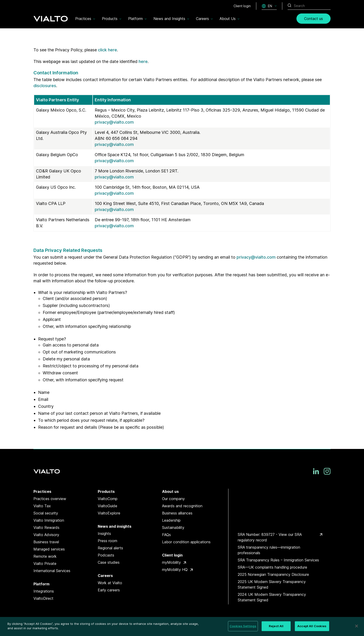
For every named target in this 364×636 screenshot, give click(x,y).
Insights (104, 534)
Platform (41, 584)
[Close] (357, 626)
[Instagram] (327, 471)
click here (107, 50)
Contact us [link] (314, 19)
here (143, 61)
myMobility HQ (175, 570)
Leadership (171, 520)
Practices (42, 491)
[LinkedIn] (316, 471)
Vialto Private (45, 564)
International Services (52, 571)
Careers (105, 576)
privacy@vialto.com (114, 122)
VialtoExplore (109, 513)
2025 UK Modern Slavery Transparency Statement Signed (272, 584)
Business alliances (177, 513)
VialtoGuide (107, 506)
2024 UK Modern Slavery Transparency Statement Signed (272, 597)
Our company (173, 499)
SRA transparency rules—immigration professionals (269, 550)
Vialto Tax (42, 506)
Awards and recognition (182, 506)
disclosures (45, 86)
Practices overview (50, 499)
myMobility (171, 562)
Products (106, 491)
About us (170, 491)
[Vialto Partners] (51, 19)
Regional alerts (110, 548)
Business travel (46, 542)
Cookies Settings (243, 626)
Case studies (109, 562)
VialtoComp (108, 499)
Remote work (45, 556)
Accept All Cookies (312, 626)
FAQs (166, 535)
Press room (107, 541)
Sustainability (173, 527)
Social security (46, 513)
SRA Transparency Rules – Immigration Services (278, 560)
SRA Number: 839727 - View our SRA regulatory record (270, 537)
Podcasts (106, 555)
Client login (172, 555)
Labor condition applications (186, 542)
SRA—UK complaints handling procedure (272, 567)
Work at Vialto (110, 583)
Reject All (276, 626)
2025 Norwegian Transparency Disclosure (273, 574)
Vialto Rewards (46, 527)
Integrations (44, 591)
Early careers (109, 590)
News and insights (115, 526)
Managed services (49, 549)
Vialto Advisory (46, 535)
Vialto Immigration (49, 520)
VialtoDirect (43, 598)
